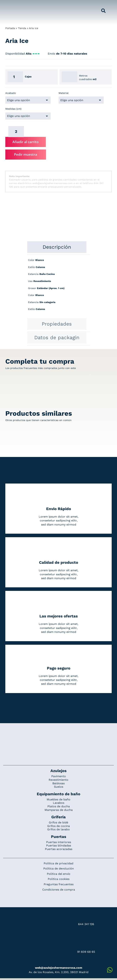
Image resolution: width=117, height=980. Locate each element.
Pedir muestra (26, 154)
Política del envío (59, 874)
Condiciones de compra (59, 890)
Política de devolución (59, 869)
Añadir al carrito (26, 142)
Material (64, 93)
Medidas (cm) (13, 109)
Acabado (11, 93)
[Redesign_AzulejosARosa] (59, 735)
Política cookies (59, 879)
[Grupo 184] (11, 5)
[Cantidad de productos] (16, 132)
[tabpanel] (59, 286)
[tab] (57, 247)
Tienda (22, 28)
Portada (10, 28)
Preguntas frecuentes (59, 884)
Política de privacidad (58, 863)
